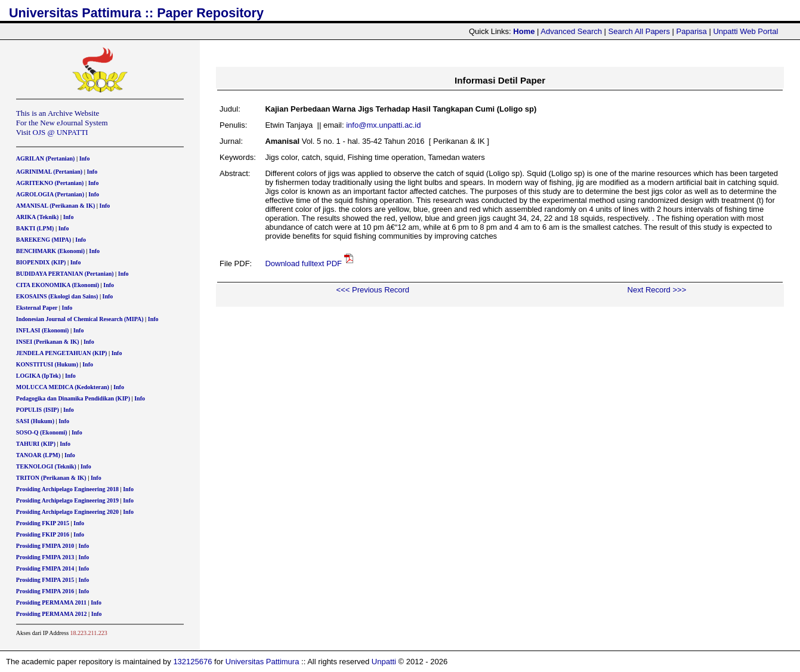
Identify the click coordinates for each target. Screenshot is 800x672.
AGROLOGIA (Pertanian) (50, 194)
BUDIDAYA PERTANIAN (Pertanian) (65, 274)
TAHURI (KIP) (36, 444)
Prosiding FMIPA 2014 (45, 568)
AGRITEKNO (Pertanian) (50, 183)
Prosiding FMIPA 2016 (45, 591)
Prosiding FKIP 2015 (43, 523)
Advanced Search (571, 31)
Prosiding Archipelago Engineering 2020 (67, 512)
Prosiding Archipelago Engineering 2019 (67, 500)
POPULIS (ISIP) (38, 410)
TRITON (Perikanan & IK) (51, 478)
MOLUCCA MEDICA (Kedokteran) (63, 387)
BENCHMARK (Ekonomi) (50, 251)
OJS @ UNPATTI (61, 132)
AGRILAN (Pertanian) (46, 158)
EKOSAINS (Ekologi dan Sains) (57, 296)
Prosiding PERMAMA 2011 (51, 602)
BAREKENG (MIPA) (44, 240)
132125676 (192, 662)
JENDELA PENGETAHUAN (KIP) (62, 353)
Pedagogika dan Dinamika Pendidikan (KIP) (73, 398)
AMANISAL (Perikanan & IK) (56, 206)
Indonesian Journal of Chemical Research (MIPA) (80, 319)
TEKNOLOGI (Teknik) (46, 466)
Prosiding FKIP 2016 (43, 534)
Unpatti (384, 662)
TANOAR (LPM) (38, 455)
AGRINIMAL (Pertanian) (49, 172)
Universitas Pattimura (262, 662)
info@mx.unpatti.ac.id (383, 125)
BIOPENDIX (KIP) (41, 262)
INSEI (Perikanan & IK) (48, 342)
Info (85, 158)
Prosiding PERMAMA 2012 (52, 614)
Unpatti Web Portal (745, 31)
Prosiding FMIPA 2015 (45, 580)
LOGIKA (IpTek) (38, 376)
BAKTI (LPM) (35, 228)
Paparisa (692, 31)
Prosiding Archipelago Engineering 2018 (67, 489)
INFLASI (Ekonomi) (43, 330)
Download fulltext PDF (303, 263)
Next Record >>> (657, 290)
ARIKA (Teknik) (38, 217)
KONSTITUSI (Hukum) (47, 364)
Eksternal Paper (37, 308)
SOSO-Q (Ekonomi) (42, 432)
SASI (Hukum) (35, 421)
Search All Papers (639, 31)
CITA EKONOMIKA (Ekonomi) (58, 285)
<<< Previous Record (373, 290)
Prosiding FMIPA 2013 (45, 557)
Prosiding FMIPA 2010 (45, 546)
